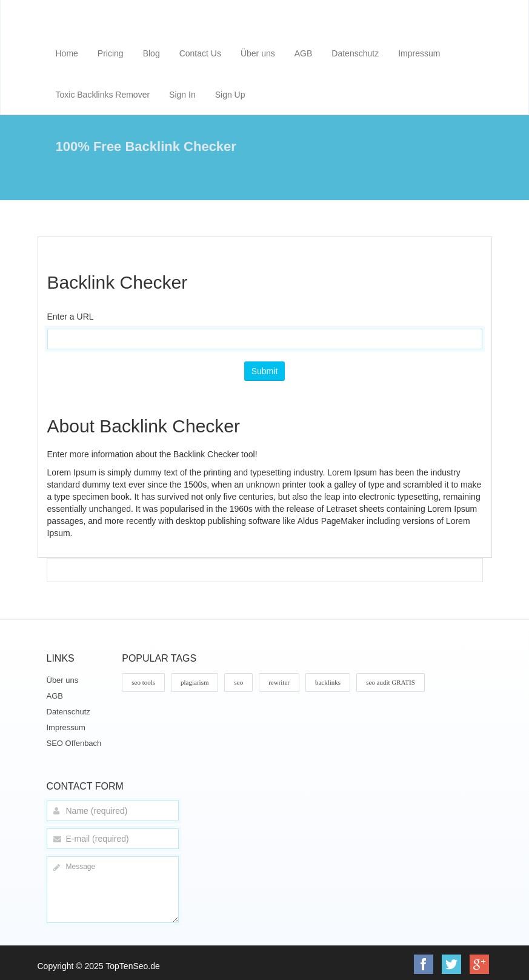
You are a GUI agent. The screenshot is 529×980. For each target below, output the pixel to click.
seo (238, 682)
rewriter (279, 682)
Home (67, 53)
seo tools (143, 682)
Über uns (258, 53)
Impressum (419, 53)
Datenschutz (355, 53)
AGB (304, 53)
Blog (151, 53)
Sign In (182, 95)
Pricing (111, 53)
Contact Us (200, 53)
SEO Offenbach (74, 743)
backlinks (328, 682)
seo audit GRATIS (391, 682)
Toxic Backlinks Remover (103, 95)
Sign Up (230, 95)
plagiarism (195, 682)
